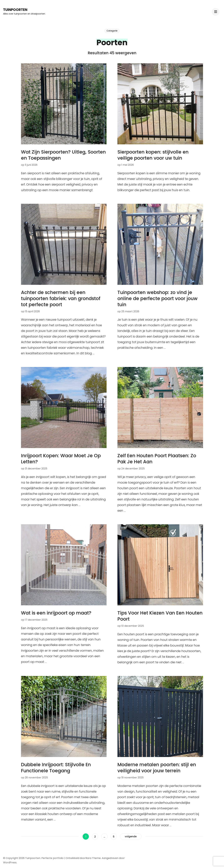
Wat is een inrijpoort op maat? (56, 613)
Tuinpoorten (15, 10)
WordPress (10, 862)
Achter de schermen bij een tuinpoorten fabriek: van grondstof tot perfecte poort (61, 299)
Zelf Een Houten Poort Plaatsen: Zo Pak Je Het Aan (157, 459)
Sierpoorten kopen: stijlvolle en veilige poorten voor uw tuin (153, 155)
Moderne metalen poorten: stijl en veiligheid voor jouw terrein (157, 768)
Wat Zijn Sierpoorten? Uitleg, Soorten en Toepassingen (63, 155)
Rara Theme (93, 858)
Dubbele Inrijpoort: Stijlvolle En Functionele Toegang (56, 768)
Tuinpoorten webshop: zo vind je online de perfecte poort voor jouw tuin (157, 299)
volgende (131, 836)
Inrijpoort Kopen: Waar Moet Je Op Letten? (61, 459)
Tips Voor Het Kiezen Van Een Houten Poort (160, 616)
